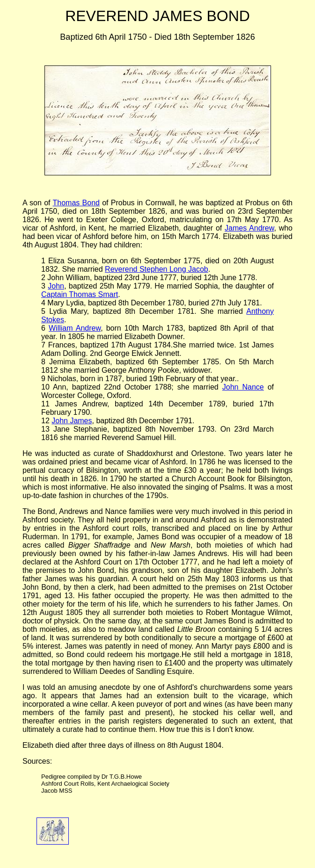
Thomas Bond (76, 203)
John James (72, 421)
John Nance (243, 387)
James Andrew (249, 228)
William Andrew (75, 328)
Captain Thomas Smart (80, 294)
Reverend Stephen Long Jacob (157, 269)
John (56, 286)
